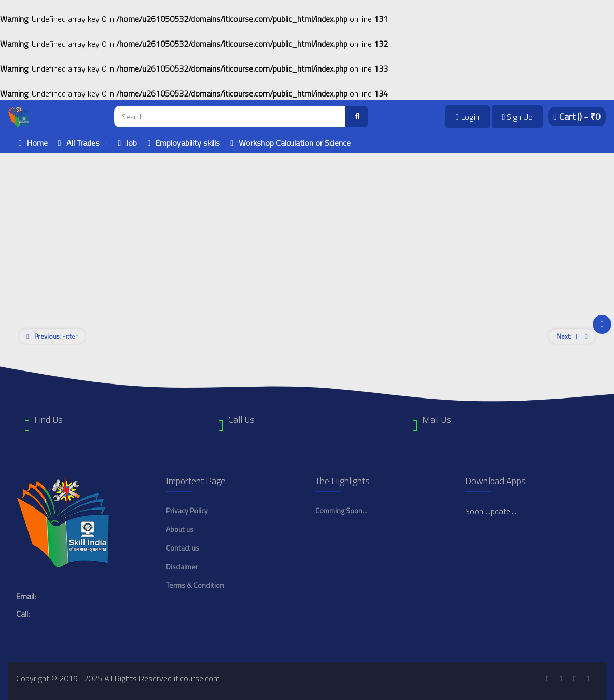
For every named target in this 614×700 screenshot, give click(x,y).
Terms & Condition (195, 585)
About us (180, 529)
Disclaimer (182, 566)
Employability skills (188, 143)
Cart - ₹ (577, 116)
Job (131, 143)
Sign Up (518, 117)
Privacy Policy (187, 510)
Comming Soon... (341, 510)
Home (37, 143)
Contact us (183, 548)
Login (468, 117)
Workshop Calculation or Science (295, 143)
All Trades (83, 143)
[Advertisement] (307, 226)
